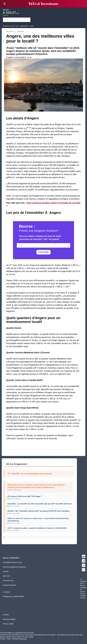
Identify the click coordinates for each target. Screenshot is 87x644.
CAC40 (6, 571)
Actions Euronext (9, 585)
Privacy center (8, 624)
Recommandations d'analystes (14, 567)
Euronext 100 (8, 581)
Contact (6, 615)
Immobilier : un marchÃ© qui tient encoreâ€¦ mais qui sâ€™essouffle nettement (40, 504)
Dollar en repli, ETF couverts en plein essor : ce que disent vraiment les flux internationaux (38, 520)
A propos (6, 592)
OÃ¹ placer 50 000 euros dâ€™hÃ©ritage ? (25, 496)
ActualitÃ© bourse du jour (13, 562)
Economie (21, 31)
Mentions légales (9, 619)
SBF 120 (6, 576)
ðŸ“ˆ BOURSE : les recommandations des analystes (30, 474)
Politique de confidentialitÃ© (14, 596)
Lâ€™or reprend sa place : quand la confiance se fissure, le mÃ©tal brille (37, 528)
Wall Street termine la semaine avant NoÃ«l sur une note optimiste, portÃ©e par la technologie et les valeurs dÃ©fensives (36, 486)
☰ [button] (5, 4)
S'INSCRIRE (44, 252)
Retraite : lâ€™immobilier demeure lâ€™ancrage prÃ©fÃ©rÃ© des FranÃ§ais (39, 511)
